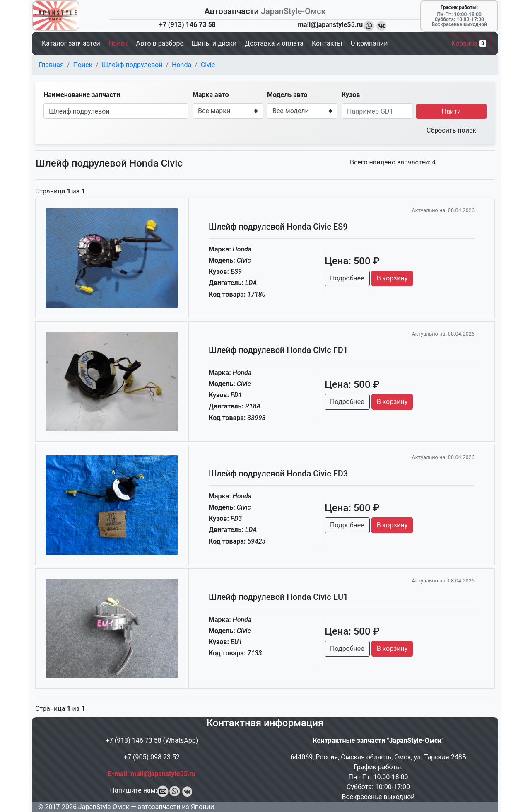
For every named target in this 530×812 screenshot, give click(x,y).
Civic (208, 65)
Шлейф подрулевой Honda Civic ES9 (278, 227)
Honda (182, 65)
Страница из (60, 191)
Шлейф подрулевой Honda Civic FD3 (278, 474)
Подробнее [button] (347, 278)
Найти (451, 111)
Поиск (83, 65)
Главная (51, 65)
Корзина (469, 43)
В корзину (392, 278)
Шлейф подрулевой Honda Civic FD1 (278, 350)
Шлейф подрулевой (132, 65)
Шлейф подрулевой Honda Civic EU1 (278, 597)
